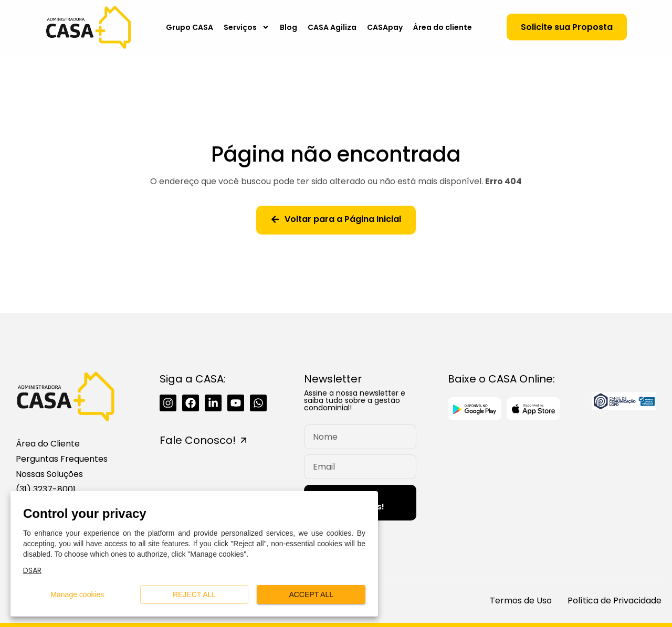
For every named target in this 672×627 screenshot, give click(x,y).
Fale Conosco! (198, 440)
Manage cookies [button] (77, 595)
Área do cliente (443, 27)
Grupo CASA (190, 27)
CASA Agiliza (332, 27)
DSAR (32, 570)
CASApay (385, 27)
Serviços (246, 27)
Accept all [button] (311, 595)
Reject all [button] (195, 595)
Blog (288, 27)
